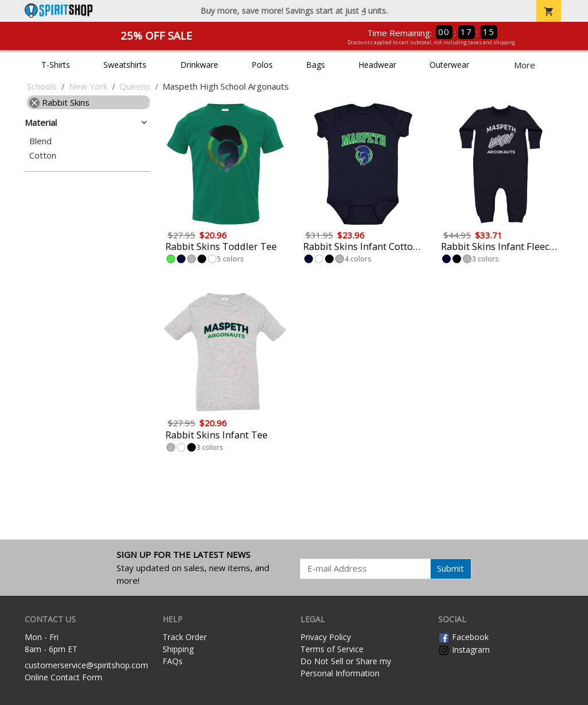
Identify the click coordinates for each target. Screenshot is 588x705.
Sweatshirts (125, 65)
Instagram (464, 650)
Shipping (178, 649)
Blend (40, 141)
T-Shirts (56, 65)
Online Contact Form (63, 677)
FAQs (173, 661)
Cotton (43, 155)
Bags (316, 65)
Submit (450, 568)
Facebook (463, 637)
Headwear (377, 65)
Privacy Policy (326, 637)
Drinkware (199, 65)
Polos (262, 65)
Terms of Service (332, 649)
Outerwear (449, 65)
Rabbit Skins (59, 102)
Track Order (185, 637)
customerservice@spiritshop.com (86, 665)
